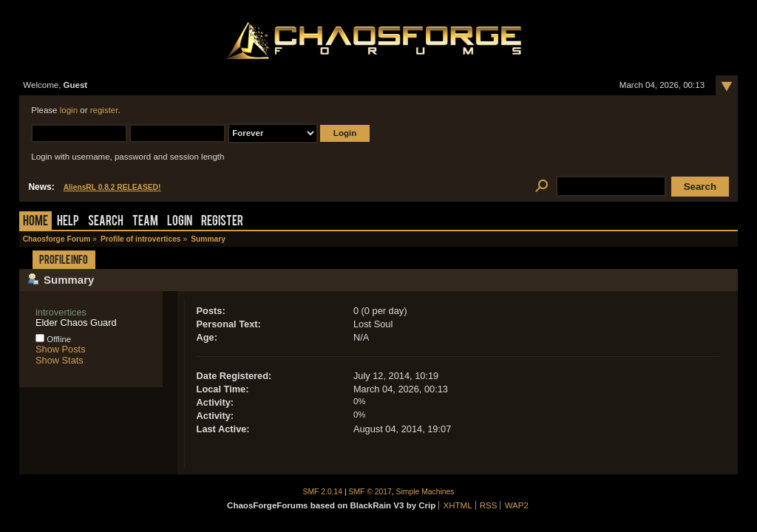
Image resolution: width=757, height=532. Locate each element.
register (104, 110)
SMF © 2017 (370, 492)
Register (222, 222)
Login (180, 222)
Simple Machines (425, 492)
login (69, 110)
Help (68, 222)
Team (145, 222)
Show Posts (61, 349)
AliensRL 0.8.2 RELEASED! (112, 187)
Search (106, 222)
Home (35, 222)
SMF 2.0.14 (323, 492)
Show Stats (60, 360)
